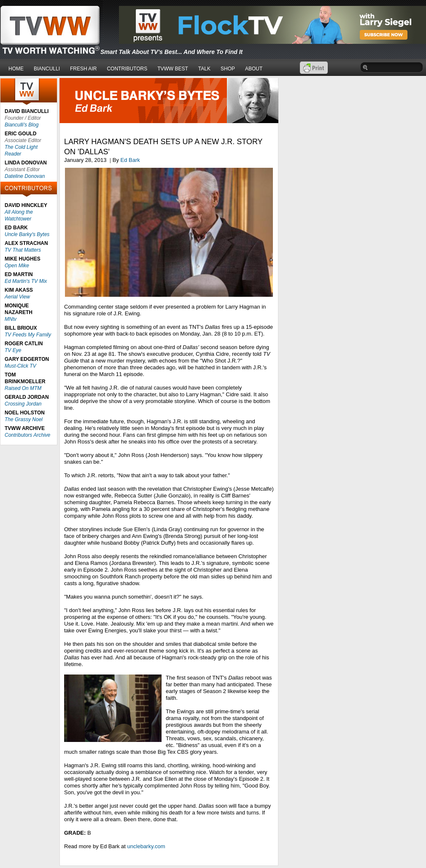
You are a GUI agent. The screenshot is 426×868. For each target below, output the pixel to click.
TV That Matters (23, 250)
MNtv (11, 319)
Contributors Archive (27, 435)
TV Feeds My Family (28, 335)
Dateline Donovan (25, 176)
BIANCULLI (47, 69)
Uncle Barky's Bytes (27, 234)
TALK (204, 69)
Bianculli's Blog (22, 125)
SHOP (228, 69)
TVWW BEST (173, 69)
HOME (16, 69)
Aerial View (17, 297)
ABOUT (254, 69)
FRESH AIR (83, 69)
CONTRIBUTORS (127, 69)
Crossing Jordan (23, 404)
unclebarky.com (146, 846)
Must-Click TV (20, 366)
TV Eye (13, 350)
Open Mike (17, 266)
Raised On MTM (23, 388)
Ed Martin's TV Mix (26, 281)
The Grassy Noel (24, 419)
